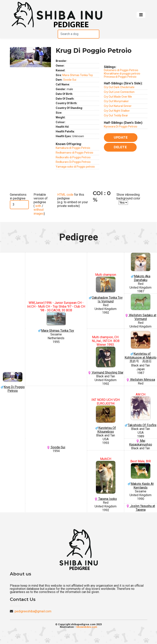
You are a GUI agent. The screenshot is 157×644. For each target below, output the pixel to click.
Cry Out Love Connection (119, 92)
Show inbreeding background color (128, 196)
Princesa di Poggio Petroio (120, 77)
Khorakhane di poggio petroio (122, 74)
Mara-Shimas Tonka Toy (78, 75)
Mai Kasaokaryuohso (141, 443)
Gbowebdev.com (87, 627)
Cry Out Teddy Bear (116, 115)
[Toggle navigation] (141, 15)
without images (39, 212)
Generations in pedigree (18, 196)
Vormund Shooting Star (106, 360)
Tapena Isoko (106, 481)
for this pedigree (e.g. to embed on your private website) (73, 200)
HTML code (65, 195)
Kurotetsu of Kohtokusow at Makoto (141, 345)
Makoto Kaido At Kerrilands (141, 476)
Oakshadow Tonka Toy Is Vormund (106, 290)
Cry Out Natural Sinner (118, 106)
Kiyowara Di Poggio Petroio (121, 127)
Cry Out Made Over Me (118, 97)
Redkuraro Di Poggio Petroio (73, 162)
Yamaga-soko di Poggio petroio (75, 167)
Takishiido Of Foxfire (141, 412)
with (38, 206)
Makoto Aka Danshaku (141, 267)
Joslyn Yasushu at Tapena (141, 508)
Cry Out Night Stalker (117, 111)
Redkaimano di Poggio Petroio (74, 153)
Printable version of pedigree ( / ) (41, 204)
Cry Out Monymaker (116, 101)
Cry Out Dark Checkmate (119, 87)
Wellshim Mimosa (141, 380)
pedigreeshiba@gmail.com (33, 611)
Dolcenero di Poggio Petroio (121, 70)
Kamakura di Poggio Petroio (73, 148)
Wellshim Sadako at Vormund (141, 307)
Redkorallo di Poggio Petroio (73, 157)
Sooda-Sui (70, 80)
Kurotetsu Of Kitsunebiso (106, 419)
